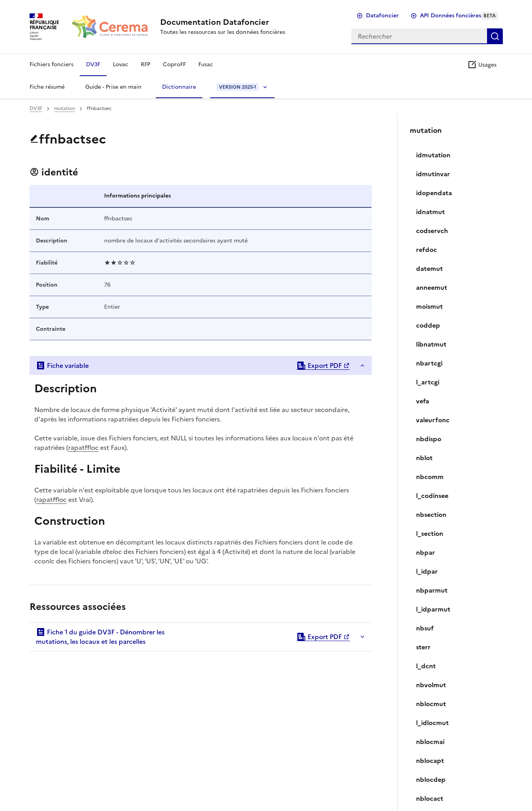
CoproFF (174, 64)
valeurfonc (433, 420)
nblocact (430, 798)
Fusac (206, 64)
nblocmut (431, 704)
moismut (429, 306)
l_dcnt (426, 666)
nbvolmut (431, 685)
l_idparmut (433, 609)
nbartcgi (429, 363)
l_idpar (427, 571)
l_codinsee (432, 496)
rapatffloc (83, 447)
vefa (423, 401)
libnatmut (431, 344)
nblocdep (431, 779)
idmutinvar (433, 174)
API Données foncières (459, 16)
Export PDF (319, 365)
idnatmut (430, 212)
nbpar (426, 552)
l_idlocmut (432, 723)
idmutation (433, 155)
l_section (430, 533)
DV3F (93, 64)
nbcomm (430, 477)
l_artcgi (428, 382)
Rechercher (495, 36)
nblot (424, 458)
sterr (423, 647)
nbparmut (432, 590)
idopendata (434, 193)
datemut (429, 268)
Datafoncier (382, 16)
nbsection (431, 515)
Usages (482, 65)
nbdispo (429, 439)
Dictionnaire (179, 87)
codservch (432, 231)
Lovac (120, 64)
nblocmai (430, 742)
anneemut (432, 287)
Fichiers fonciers (51, 64)
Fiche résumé (47, 87)
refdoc (427, 250)
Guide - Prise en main (113, 87)
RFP (146, 64)
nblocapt (430, 761)
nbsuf (425, 628)
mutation (64, 108)
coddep (428, 325)
